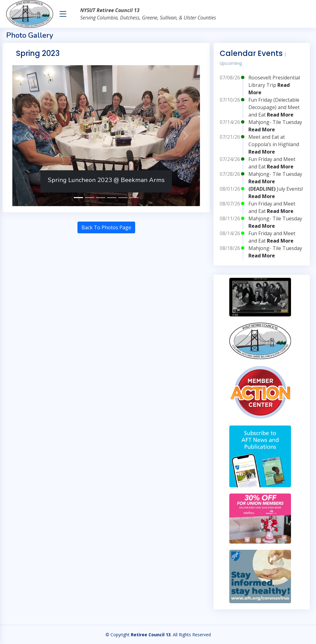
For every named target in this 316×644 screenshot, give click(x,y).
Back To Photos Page (106, 227)
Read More (280, 115)
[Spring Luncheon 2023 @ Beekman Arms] (78, 198)
